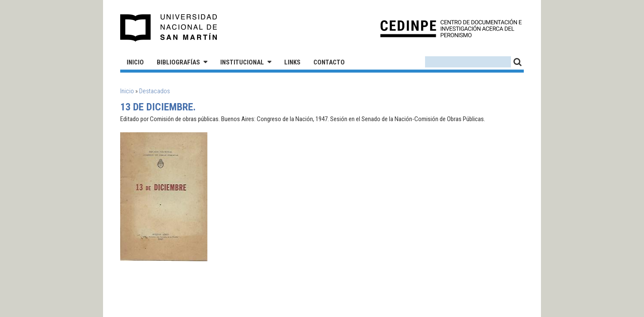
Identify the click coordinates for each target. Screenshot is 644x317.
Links (292, 62)
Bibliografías (178, 62)
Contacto (329, 62)
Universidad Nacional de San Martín (169, 28)
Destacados (155, 91)
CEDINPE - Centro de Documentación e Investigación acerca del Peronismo (451, 28)
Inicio (135, 62)
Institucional (242, 62)
